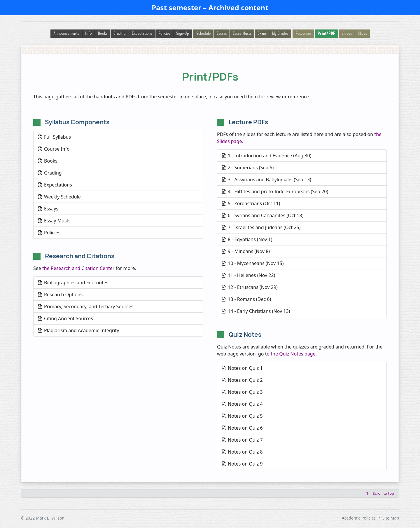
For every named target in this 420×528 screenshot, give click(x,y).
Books (103, 34)
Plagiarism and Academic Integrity (79, 330)
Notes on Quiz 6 (242, 428)
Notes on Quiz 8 (242, 452)
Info (89, 34)
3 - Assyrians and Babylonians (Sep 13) (267, 180)
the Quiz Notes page (293, 354)
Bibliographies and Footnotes (73, 283)
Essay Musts (242, 34)
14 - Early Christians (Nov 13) (256, 311)
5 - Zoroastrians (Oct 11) (251, 203)
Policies (164, 34)
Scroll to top (380, 493)
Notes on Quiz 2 (242, 380)
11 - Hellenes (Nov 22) (249, 275)
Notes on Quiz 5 (242, 416)
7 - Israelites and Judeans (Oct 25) (261, 227)
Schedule (203, 34)
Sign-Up (183, 34)
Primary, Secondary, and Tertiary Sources (86, 306)
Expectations (142, 34)
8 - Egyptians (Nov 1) (247, 239)
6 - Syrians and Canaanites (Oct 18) (263, 215)
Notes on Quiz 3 (242, 392)
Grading (120, 34)
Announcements (66, 34)
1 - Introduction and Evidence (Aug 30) (267, 156)
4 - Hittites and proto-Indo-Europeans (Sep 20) (275, 191)
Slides (362, 34)
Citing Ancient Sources (66, 318)
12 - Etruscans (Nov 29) (250, 287)
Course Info (54, 149)
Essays (222, 34)
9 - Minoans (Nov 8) (246, 251)
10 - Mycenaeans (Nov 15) (253, 263)
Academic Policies (359, 518)
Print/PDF (326, 34)
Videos (347, 34)
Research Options (60, 295)
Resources (303, 34)
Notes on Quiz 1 (242, 368)
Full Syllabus (55, 137)
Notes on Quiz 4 (242, 404)
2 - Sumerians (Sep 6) (248, 168)
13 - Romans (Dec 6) (246, 299)
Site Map (391, 518)
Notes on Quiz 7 (242, 440)
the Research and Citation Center (78, 268)
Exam (262, 34)
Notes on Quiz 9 (242, 464)
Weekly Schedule (60, 197)
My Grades (280, 34)
